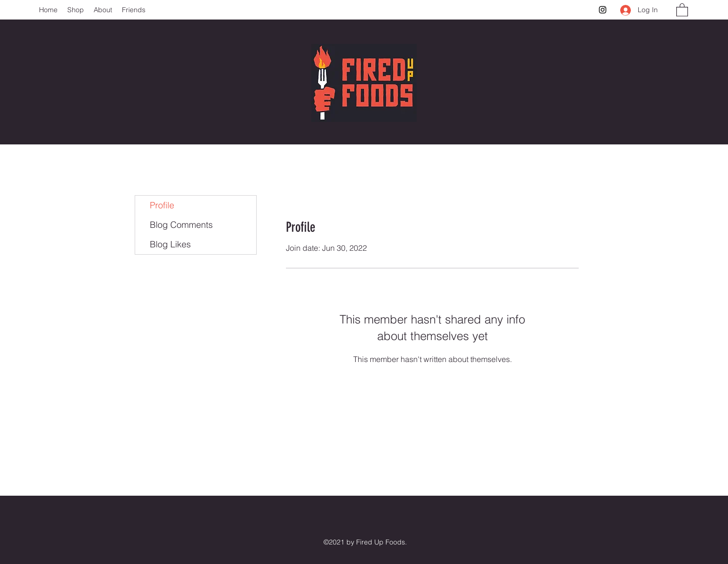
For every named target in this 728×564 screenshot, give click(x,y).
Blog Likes (170, 244)
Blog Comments (181, 225)
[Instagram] (603, 10)
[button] (682, 10)
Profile (162, 205)
